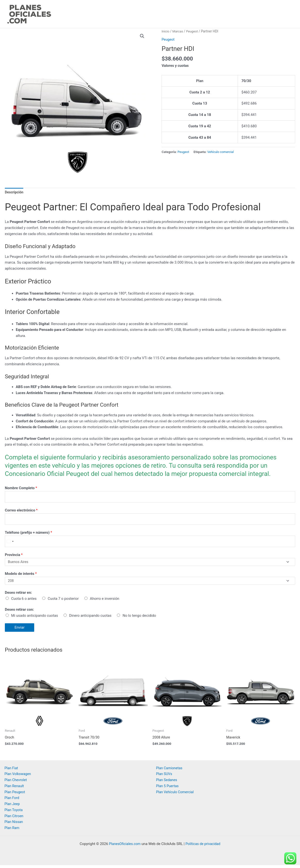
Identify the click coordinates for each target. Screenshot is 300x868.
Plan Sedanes (167, 783)
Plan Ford (12, 801)
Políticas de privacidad (204, 847)
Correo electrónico (21, 511)
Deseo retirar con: (19, 612)
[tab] (15, 193)
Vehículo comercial (222, 152)
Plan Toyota (14, 813)
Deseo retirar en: (18, 595)
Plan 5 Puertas (168, 789)
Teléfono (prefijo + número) (28, 534)
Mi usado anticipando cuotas (35, 618)
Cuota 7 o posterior (63, 601)
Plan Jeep (13, 807)
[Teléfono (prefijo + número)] (150, 543)
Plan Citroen (14, 819)
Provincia (14, 557)
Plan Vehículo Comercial (176, 795)
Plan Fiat (12, 771)
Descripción (15, 192)
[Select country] (10, 543)
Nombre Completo (21, 488)
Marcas (178, 31)
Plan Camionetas (170, 771)
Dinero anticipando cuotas (90, 618)
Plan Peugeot (15, 795)
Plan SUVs (165, 777)
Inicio (166, 31)
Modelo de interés (21, 576)
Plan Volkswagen (18, 777)
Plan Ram (12, 831)
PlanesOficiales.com (124, 847)
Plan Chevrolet (16, 783)
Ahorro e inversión (105, 601)
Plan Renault (15, 789)
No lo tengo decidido (139, 618)
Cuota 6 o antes (24, 601)
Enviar (20, 630)
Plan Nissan (14, 825)
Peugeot (193, 31)
